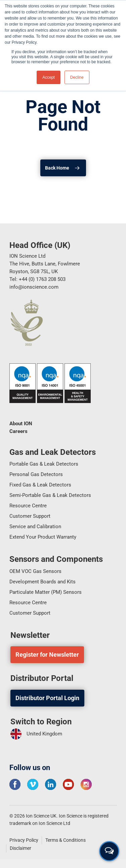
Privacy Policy (24, 840)
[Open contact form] (109, 851)
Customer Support (30, 516)
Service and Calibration (35, 527)
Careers (18, 431)
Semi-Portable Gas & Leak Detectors (50, 495)
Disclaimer (20, 848)
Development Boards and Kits (43, 582)
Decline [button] (77, 77)
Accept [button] (49, 77)
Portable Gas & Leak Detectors (44, 464)
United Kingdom (36, 734)
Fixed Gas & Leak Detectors (40, 485)
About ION (21, 424)
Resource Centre (28, 506)
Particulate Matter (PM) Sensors (46, 592)
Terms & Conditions (66, 840)
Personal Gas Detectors (36, 474)
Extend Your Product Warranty (43, 537)
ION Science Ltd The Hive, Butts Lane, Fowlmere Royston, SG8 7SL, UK (45, 264)
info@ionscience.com (34, 287)
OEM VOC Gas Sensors (35, 571)
